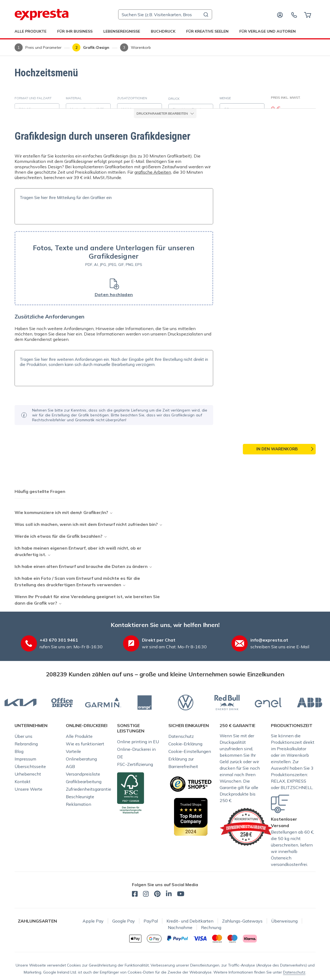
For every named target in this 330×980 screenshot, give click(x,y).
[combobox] (165, 14)
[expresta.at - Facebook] (135, 895)
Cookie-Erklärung (185, 744)
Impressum (25, 759)
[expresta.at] (42, 15)
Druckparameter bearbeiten (165, 113)
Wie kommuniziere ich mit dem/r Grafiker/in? (61, 512)
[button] (114, 268)
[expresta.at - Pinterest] (157, 895)
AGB (70, 766)
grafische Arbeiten (153, 172)
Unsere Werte (28, 789)
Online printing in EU (138, 742)
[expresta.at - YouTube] (181, 895)
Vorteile (73, 751)
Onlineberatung (81, 759)
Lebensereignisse (122, 31)
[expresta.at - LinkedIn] (169, 895)
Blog (19, 751)
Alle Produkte (30, 31)
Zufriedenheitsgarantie (89, 789)
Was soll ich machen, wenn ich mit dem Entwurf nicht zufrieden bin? (86, 524)
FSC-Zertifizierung (135, 764)
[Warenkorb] (307, 15)
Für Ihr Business (75, 31)
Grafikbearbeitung (84, 782)
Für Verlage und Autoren (268, 31)
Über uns (23, 736)
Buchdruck (163, 31)
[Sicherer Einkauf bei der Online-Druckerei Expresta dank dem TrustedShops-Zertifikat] (191, 784)
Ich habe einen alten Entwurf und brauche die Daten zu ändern (81, 566)
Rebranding (26, 744)
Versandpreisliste (83, 774)
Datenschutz (181, 736)
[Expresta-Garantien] (246, 826)
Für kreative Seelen (207, 31)
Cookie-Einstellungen (190, 751)
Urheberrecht (28, 774)
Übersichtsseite (30, 766)
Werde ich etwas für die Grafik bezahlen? (59, 536)
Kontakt (23, 782)
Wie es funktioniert (85, 744)
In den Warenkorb (277, 449)
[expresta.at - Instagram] (146, 895)
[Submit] (205, 15)
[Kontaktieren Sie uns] (294, 15)
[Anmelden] (280, 15)
